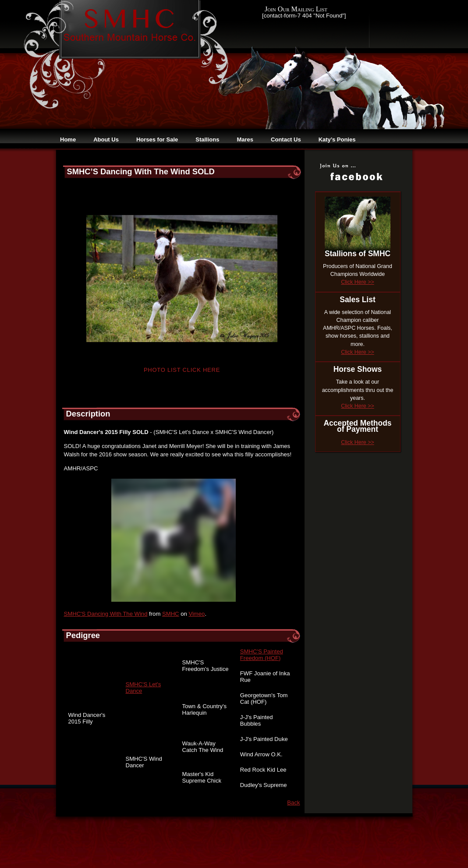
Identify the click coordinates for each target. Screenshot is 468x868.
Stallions (207, 139)
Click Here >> (357, 282)
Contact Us (286, 139)
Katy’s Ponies (337, 139)
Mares (245, 139)
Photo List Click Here (182, 370)
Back (293, 803)
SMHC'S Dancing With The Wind (106, 614)
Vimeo (197, 614)
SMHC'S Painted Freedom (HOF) (262, 655)
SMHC (171, 614)
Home (68, 139)
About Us (106, 139)
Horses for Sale (157, 139)
